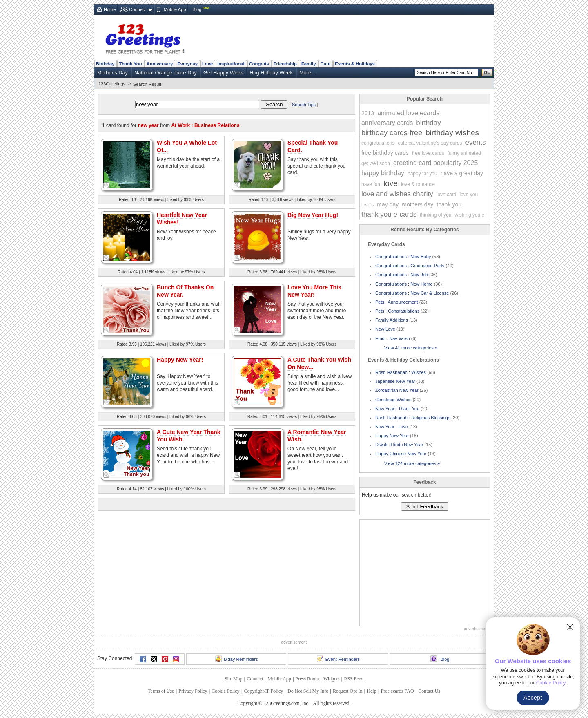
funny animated (464, 153)
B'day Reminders (236, 659)
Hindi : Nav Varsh (393, 338)
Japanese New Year (395, 381)
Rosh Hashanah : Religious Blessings (413, 418)
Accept (533, 698)
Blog (197, 9)
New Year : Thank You (397, 409)
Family (308, 64)
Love (207, 64)
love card (447, 195)
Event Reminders (338, 659)
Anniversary (160, 64)
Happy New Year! (180, 360)
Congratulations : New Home (404, 284)
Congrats (259, 64)
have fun (371, 184)
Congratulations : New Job (402, 275)
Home (110, 9)
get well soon (376, 163)
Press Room (307, 679)
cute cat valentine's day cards (430, 143)
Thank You (130, 64)
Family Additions (392, 320)
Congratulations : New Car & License (412, 293)
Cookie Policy (225, 691)
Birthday (105, 64)
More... (307, 73)
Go (487, 72)
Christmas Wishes (393, 400)
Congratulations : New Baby (403, 257)
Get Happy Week (223, 73)
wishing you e (470, 215)
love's (367, 205)
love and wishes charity (397, 194)
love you (469, 195)
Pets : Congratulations (397, 311)
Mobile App (175, 9)
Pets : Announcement (397, 302)
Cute (325, 64)
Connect (137, 9)
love (391, 183)
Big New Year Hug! (313, 215)
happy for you (422, 174)
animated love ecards (408, 113)
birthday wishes (452, 133)
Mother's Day (112, 73)
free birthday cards (385, 153)
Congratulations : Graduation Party (410, 266)
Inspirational (231, 64)
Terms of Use (161, 691)
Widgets (332, 679)
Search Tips (304, 105)
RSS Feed (354, 679)
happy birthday (383, 173)
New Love (385, 329)
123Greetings (112, 84)
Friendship (285, 64)
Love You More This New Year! (314, 291)
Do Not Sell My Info (308, 691)
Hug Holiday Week (271, 73)
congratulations (378, 143)
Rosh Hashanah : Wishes (401, 372)
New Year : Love (392, 427)
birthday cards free (392, 133)
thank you (449, 204)
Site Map (234, 679)
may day (388, 204)
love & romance (418, 184)
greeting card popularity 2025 (435, 163)
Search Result (147, 84)
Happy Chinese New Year (401, 454)
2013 (368, 113)
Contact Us (429, 691)
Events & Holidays (355, 64)
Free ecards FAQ (397, 691)
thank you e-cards (389, 214)
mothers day (418, 204)
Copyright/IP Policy (263, 691)
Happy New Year (392, 436)
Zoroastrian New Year (397, 390)
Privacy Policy (193, 691)
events (475, 142)
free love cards (428, 153)
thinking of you (435, 215)
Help (371, 691)
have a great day (462, 173)
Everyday (187, 64)
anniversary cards (387, 123)
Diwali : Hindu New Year (399, 445)
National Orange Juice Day (166, 73)
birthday (428, 123)
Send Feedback (424, 507)
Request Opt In (348, 691)
